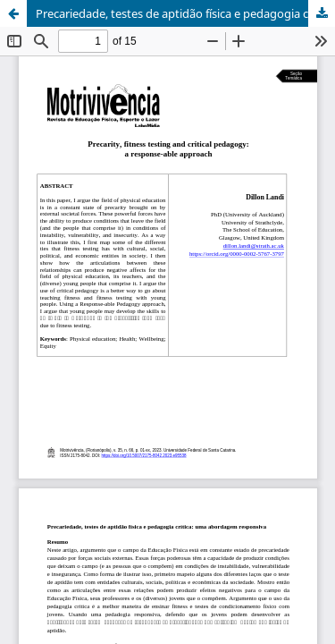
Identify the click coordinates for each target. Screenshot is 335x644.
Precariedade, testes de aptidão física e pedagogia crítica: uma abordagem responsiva (185, 13)
